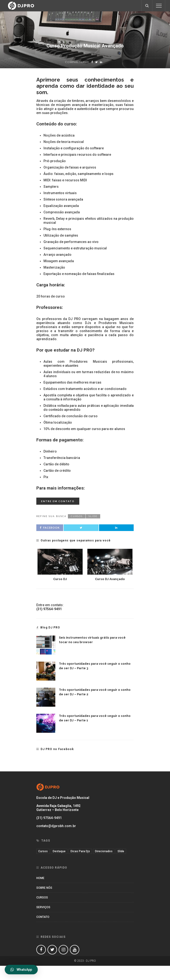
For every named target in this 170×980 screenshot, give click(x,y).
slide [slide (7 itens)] (121, 851)
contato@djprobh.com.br (56, 826)
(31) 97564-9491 (49, 818)
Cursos (42, 898)
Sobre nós (44, 888)
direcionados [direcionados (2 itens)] (104, 851)
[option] (60, 565)
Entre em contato (58, 501)
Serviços (43, 907)
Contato (43, 917)
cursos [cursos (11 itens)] (43, 851)
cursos (77, 516)
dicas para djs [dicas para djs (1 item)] (80, 851)
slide (93, 516)
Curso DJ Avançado (110, 579)
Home (40, 878)
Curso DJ (60, 579)
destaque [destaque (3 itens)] (59, 851)
